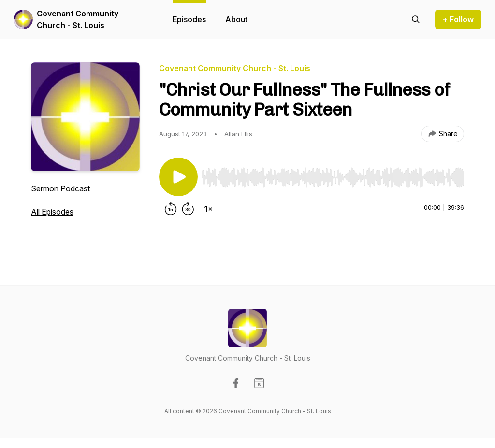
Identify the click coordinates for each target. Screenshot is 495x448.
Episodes (189, 19)
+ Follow (458, 19)
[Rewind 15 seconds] (171, 209)
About (236, 19)
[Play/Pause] (178, 177)
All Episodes (52, 212)
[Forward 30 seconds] (188, 209)
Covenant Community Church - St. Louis (78, 19)
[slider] (333, 177)
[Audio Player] (333, 174)
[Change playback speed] (208, 209)
